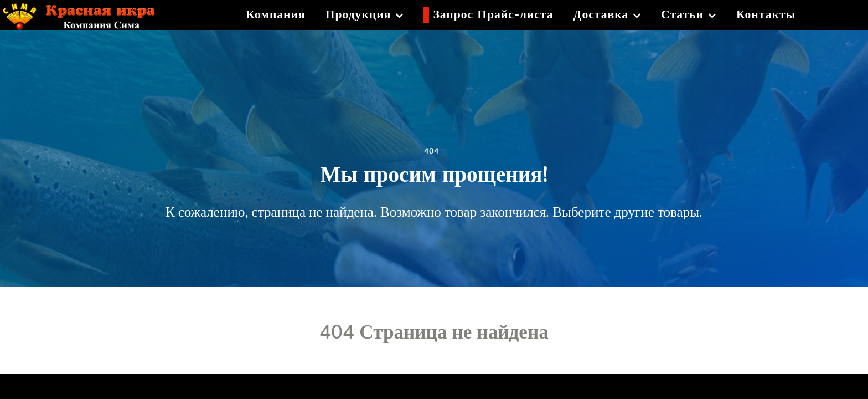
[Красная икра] (87, 13)
